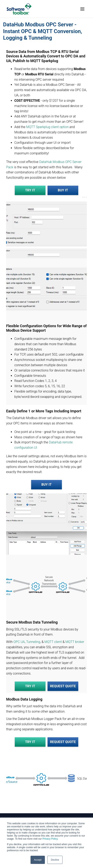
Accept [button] (38, 860)
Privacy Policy (50, 839)
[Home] (19, 9)
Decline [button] (55, 860)
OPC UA (19, 642)
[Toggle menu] (82, 9)
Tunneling (33, 642)
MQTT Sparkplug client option (47, 127)
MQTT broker (75, 642)
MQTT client (54, 642)
